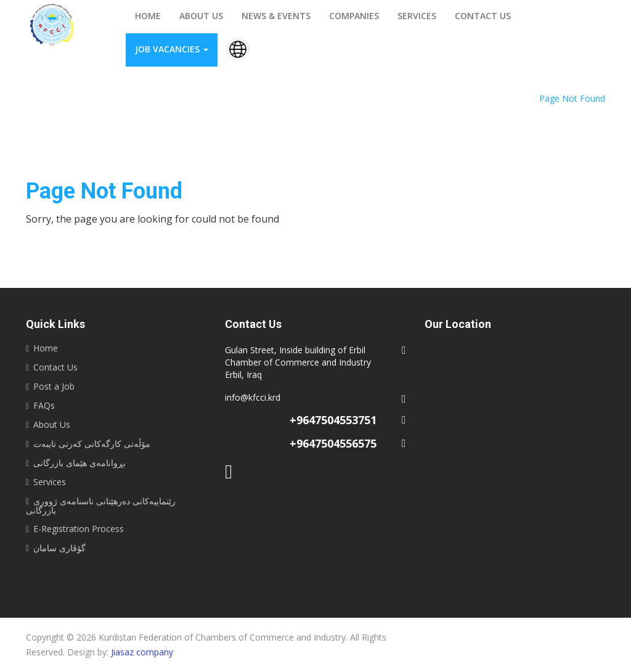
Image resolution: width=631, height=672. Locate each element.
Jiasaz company (142, 652)
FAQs (44, 405)
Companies (354, 16)
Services (417, 16)
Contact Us (55, 367)
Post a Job (54, 386)
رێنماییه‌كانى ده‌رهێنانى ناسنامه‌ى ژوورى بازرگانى (101, 506)
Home (148, 16)
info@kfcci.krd (253, 397)
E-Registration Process (79, 529)
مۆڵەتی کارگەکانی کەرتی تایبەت (92, 444)
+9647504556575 (333, 443)
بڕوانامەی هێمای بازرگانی (79, 463)
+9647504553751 (333, 420)
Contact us (483, 16)
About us (201, 16)
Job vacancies (172, 49)
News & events (276, 16)
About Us (52, 424)
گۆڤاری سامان (59, 548)
